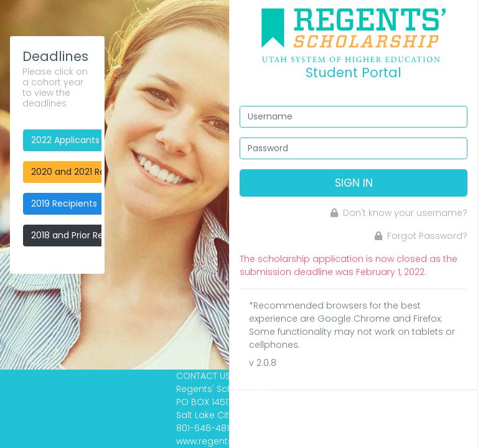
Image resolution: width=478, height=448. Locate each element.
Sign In (354, 183)
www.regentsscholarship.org (239, 441)
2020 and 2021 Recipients (85, 172)
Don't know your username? (399, 213)
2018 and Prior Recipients (84, 235)
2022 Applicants (65, 140)
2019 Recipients (64, 203)
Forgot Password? (421, 236)
